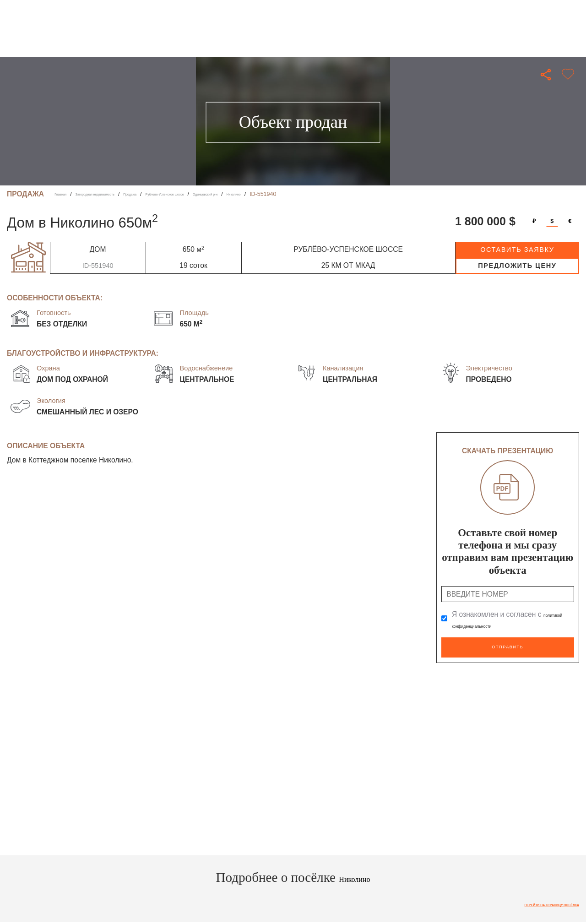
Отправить (508, 644)
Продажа (177, 194)
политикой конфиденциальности (506, 625)
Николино (343, 194)
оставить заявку (517, 250)
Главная (65, 194)
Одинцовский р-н (298, 194)
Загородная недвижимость (120, 194)
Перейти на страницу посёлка (529, 901)
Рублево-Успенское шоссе (232, 194)
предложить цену (517, 266)
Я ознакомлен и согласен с (506, 620)
